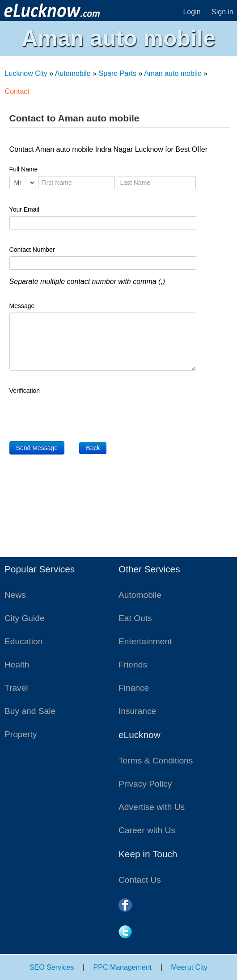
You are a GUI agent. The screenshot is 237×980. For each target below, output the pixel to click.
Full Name (24, 169)
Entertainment (145, 641)
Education (23, 641)
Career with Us (147, 830)
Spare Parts (118, 73)
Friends (133, 665)
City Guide (25, 618)
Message (22, 306)
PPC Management (123, 967)
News (15, 595)
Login (192, 12)
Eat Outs (135, 618)
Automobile (73, 73)
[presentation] (77, 415)
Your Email (24, 209)
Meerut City (189, 967)
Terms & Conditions (156, 761)
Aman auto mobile (173, 73)
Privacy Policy (145, 784)
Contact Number (32, 250)
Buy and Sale (30, 711)
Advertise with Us (152, 807)
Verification (25, 391)
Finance (134, 688)
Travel (16, 688)
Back (93, 448)
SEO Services (52, 967)
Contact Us (140, 880)
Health (17, 665)
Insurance (137, 711)
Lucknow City (26, 73)
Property (21, 734)
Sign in (222, 12)
